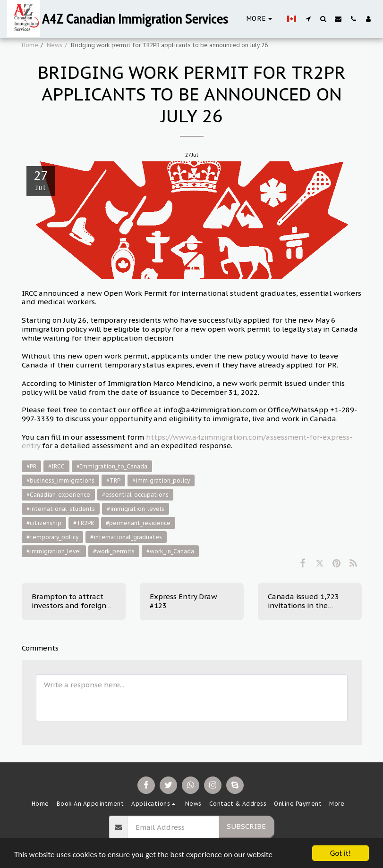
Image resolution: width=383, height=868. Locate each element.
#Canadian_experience (58, 495)
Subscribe (246, 826)
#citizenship (44, 523)
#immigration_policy (161, 480)
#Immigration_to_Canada (112, 466)
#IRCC (56, 466)
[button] (308, 19)
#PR (31, 466)
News (55, 45)
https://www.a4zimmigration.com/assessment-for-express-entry (187, 442)
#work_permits (114, 551)
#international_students (61, 509)
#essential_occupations (135, 495)
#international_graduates (126, 537)
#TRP (113, 480)
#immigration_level (54, 551)
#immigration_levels (136, 509)
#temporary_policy (52, 537)
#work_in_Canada (170, 551)
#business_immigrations (60, 480)
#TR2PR (84, 523)
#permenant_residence (138, 523)
